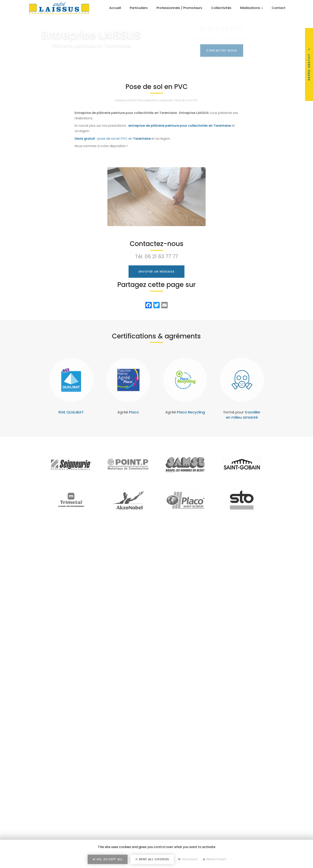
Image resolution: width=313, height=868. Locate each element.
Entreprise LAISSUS (126, 100)
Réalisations (252, 8)
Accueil (115, 8)
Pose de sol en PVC (187, 100)
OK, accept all (108, 859)
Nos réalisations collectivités (156, 100)
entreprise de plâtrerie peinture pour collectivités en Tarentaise (180, 126)
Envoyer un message (156, 272)
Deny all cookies (152, 859)
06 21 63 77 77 (161, 257)
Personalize (188, 859)
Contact (279, 8)
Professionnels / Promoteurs (179, 8)
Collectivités (221, 8)
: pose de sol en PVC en (113, 139)
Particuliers (139, 8)
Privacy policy (215, 859)
